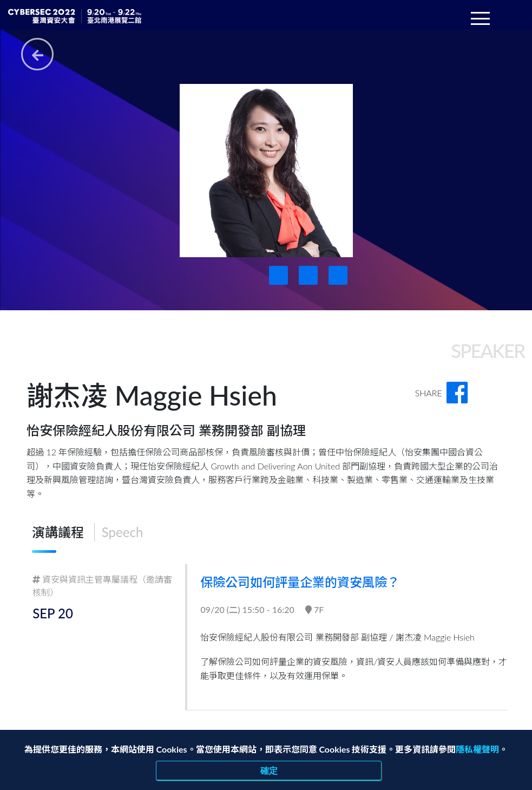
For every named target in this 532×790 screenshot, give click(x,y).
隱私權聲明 (477, 749)
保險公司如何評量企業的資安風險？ (306, 582)
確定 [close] (269, 771)
